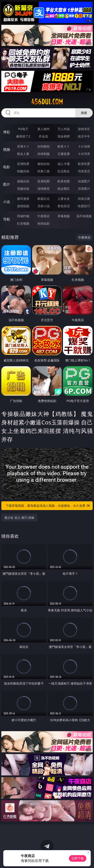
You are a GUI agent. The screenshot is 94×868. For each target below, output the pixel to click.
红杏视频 (23, 223)
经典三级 (44, 171)
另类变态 (84, 171)
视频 (7, 149)
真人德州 (44, 129)
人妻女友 (64, 199)
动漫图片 (84, 181)
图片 (7, 184)
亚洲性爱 (23, 164)
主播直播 (64, 154)
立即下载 (78, 858)
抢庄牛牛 (84, 136)
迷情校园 (23, 206)
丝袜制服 (44, 154)
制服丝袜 (23, 171)
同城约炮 (23, 216)
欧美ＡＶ (64, 146)
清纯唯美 (44, 189)
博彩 (7, 132)
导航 (7, 219)
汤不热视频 (84, 216)
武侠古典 (84, 199)
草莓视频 (64, 216)
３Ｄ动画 (84, 146)
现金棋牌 (64, 136)
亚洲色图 (44, 181)
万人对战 (64, 129)
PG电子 (23, 129)
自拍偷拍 (44, 146)
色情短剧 (44, 223)
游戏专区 (84, 129)
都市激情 (23, 199)
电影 (7, 167)
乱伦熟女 (64, 171)
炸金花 (44, 136)
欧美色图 (64, 181)
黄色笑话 (64, 206)
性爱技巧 (84, 206)
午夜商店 (44, 216)
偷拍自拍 (44, 164)
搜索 (84, 113)
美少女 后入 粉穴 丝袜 (19, 518)
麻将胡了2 (23, 136)
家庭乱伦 (44, 199)
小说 (7, 202)
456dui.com (47, 102)
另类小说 (44, 206)
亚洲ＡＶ (23, 146)
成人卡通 (64, 164)
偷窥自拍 (23, 181)
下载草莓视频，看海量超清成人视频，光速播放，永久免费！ (48, 506)
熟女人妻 (23, 154)
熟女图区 (64, 189)
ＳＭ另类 (84, 154)
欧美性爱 (84, 164)
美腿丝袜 (23, 189)
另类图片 (84, 189)
